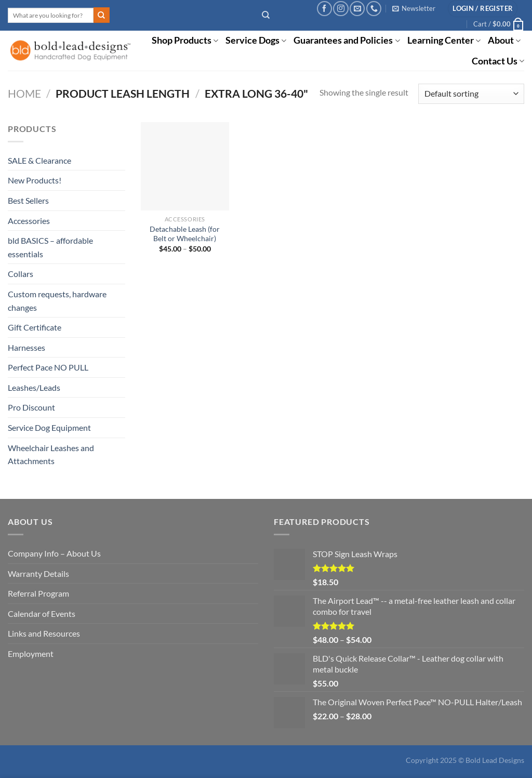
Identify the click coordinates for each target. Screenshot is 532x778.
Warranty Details (38, 573)
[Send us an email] (357, 9)
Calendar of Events (42, 614)
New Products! (35, 180)
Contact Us (498, 61)
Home (24, 93)
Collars (21, 274)
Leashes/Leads (34, 387)
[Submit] (101, 15)
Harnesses (26, 347)
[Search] (266, 15)
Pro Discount (31, 407)
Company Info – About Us (54, 553)
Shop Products (185, 40)
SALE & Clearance (39, 160)
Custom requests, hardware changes (57, 301)
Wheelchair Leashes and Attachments (51, 454)
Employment (31, 654)
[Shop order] (471, 94)
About (504, 40)
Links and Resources (44, 633)
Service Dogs (256, 40)
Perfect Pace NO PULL (48, 367)
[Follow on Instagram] (341, 9)
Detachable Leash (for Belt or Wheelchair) (185, 234)
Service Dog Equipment (49, 427)
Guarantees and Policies (347, 40)
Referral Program (38, 593)
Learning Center (444, 40)
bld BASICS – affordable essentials (50, 247)
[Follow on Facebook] (324, 9)
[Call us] (374, 9)
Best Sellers (28, 200)
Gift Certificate (35, 327)
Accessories (29, 221)
